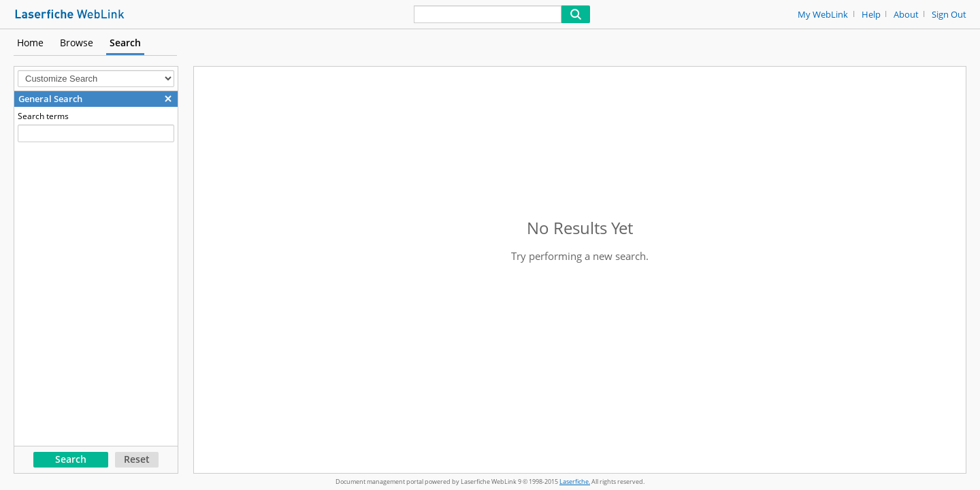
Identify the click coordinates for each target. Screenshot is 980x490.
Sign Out (949, 15)
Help (871, 15)
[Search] (488, 14)
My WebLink (823, 15)
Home (30, 43)
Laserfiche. (575, 481)
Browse (77, 43)
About (906, 15)
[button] (168, 99)
